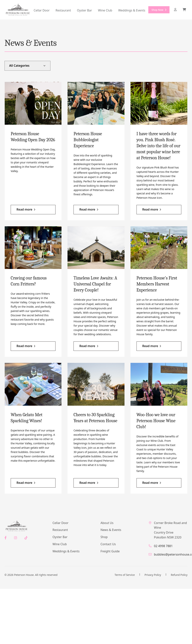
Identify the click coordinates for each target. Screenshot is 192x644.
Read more (24, 209)
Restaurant (63, 10)
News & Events (111, 530)
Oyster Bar (85, 10)
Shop (104, 537)
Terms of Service (125, 575)
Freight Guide (110, 551)
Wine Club (105, 10)
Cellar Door (42, 10)
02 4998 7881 (163, 546)
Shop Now (159, 10)
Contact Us (108, 544)
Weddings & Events (132, 10)
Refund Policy (179, 575)
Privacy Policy (153, 575)
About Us (107, 523)
